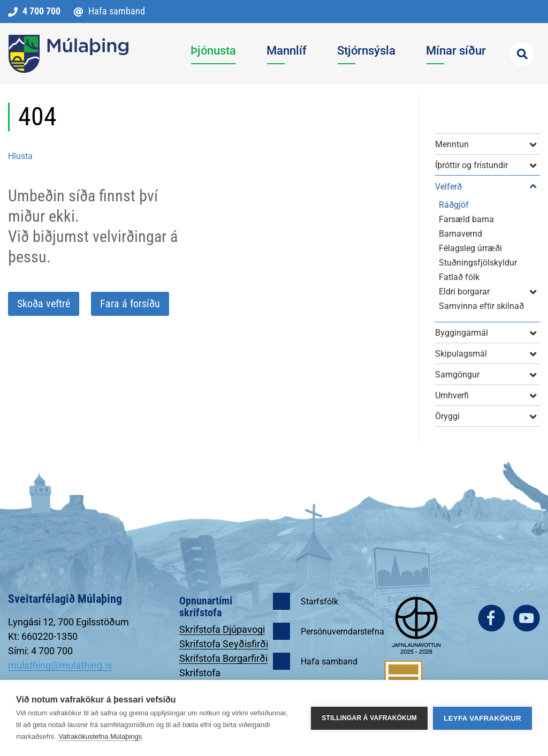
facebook (492, 618)
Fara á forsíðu (130, 304)
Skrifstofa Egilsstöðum (206, 678)
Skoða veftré (44, 304)
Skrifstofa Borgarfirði (223, 658)
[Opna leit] (522, 54)
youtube (526, 618)
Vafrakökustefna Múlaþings (100, 736)
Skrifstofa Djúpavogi (222, 629)
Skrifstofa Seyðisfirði (224, 644)
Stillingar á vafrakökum (369, 718)
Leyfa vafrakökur (482, 718)
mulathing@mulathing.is (60, 665)
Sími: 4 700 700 (40, 651)
